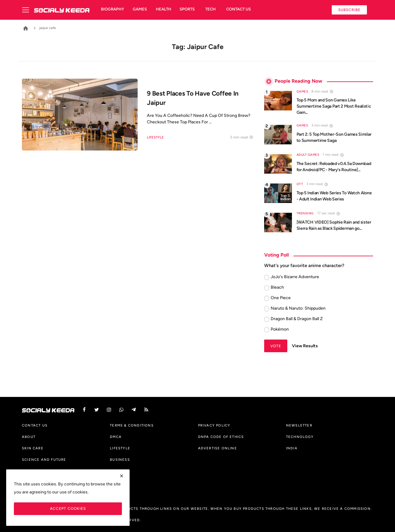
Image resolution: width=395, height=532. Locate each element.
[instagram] (109, 410)
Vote (276, 346)
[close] (122, 476)
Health (164, 9)
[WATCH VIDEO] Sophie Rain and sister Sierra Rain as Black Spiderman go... (334, 225)
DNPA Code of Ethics (221, 437)
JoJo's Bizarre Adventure (295, 277)
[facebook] (84, 410)
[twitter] (97, 410)
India (292, 448)
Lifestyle (155, 137)
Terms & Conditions (132, 425)
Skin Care (33, 448)
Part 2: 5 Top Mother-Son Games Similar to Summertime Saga (334, 137)
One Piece (281, 298)
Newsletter (299, 425)
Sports (187, 9)
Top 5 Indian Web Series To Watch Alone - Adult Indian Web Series (334, 196)
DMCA (116, 437)
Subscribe (349, 10)
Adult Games (308, 155)
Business (120, 460)
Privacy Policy (214, 425)
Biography (112, 9)
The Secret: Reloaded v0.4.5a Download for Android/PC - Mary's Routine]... (334, 167)
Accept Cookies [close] (68, 508)
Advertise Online (218, 448)
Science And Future (44, 460)
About (29, 437)
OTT (300, 184)
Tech (210, 9)
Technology (300, 437)
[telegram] (134, 410)
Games (140, 9)
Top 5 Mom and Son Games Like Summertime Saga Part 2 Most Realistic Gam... (334, 106)
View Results (305, 346)
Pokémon (280, 329)
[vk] (121, 410)
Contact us (239, 9)
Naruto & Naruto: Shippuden (298, 308)
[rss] (146, 410)
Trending (305, 213)
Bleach (277, 287)
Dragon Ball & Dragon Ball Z (297, 319)
